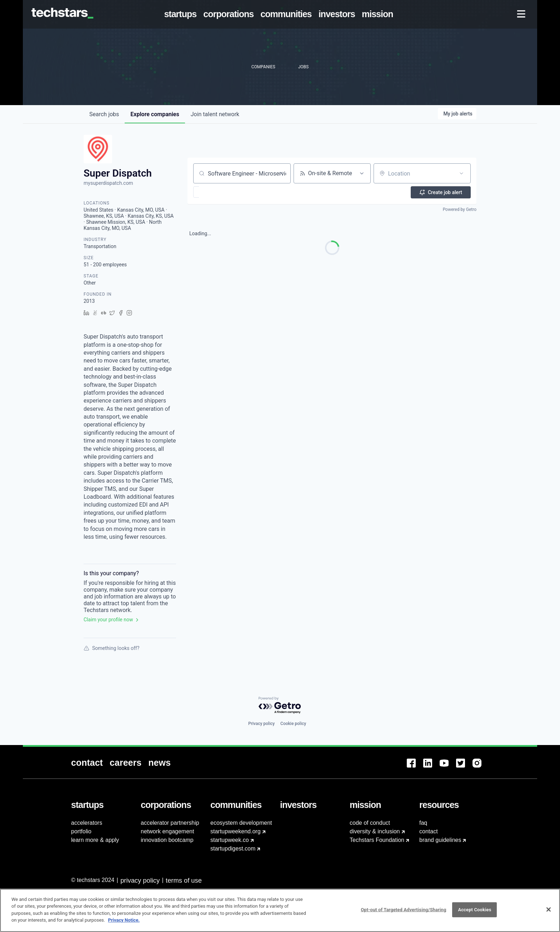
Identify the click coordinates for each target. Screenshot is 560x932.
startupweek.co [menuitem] (230, 840)
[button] (217, 192)
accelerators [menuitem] (87, 823)
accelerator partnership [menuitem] (170, 823)
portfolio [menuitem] (81, 831)
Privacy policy (261, 724)
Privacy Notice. (124, 920)
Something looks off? (111, 648)
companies (155, 114)
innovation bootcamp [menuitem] (167, 840)
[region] (280, 910)
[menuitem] (182, 14)
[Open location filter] (461, 173)
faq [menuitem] (423, 823)
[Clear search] (281, 173)
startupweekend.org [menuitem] (236, 831)
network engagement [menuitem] (167, 831)
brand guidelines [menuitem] (440, 840)
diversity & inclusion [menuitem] (375, 831)
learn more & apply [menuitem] (95, 840)
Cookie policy (293, 724)
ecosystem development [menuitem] (241, 823)
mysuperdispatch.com (108, 183)
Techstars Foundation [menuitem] (377, 840)
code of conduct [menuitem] (370, 823)
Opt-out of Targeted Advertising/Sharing (403, 910)
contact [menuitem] (429, 831)
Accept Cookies (474, 910)
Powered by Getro (460, 209)
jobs (104, 114)
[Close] (549, 909)
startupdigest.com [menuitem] (233, 849)
